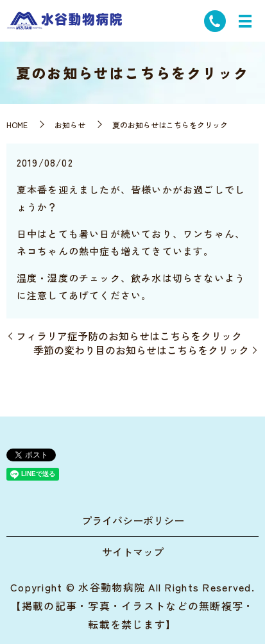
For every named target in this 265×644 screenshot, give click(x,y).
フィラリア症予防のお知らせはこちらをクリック (129, 336)
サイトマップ (133, 552)
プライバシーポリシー (133, 520)
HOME (17, 125)
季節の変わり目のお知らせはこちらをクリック (141, 350)
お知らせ (70, 125)
